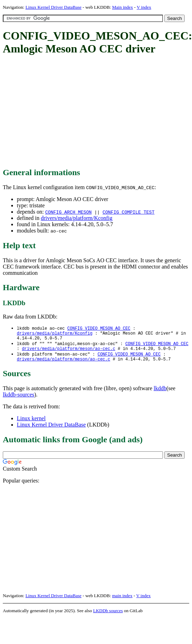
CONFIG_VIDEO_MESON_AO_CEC (99, 328)
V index (144, 7)
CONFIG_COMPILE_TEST (129, 212)
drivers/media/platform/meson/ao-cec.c (68, 352)
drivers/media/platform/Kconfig (76, 218)
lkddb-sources (19, 400)
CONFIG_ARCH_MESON (68, 212)
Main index (123, 7)
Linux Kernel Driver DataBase (54, 7)
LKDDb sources (108, 616)
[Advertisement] (94, 112)
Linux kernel (31, 424)
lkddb (160, 393)
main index (122, 601)
